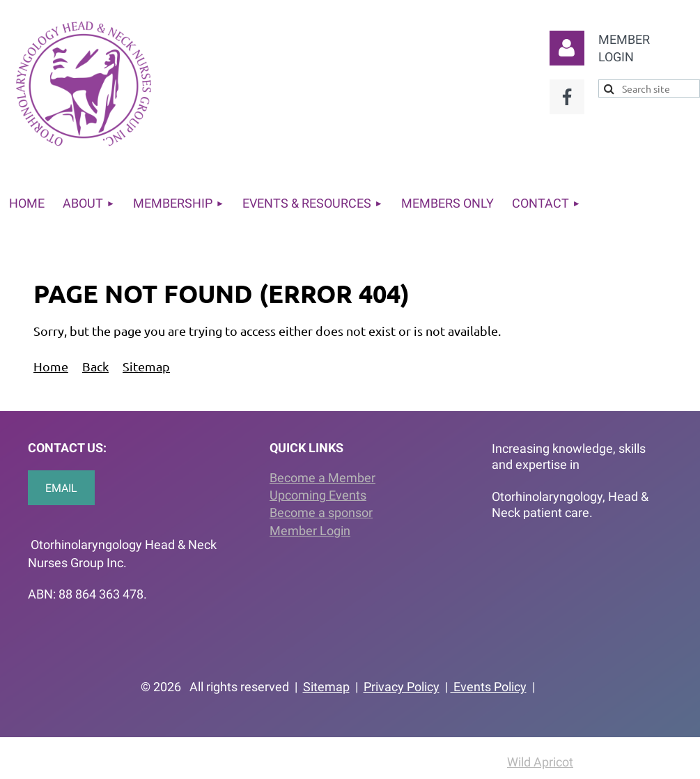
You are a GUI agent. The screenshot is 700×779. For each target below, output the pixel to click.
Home (51, 366)
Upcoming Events (318, 495)
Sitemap (146, 366)
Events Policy (489, 687)
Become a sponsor (321, 512)
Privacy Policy (402, 687)
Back (95, 366)
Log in (567, 48)
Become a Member (322, 478)
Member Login (310, 531)
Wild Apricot (540, 762)
